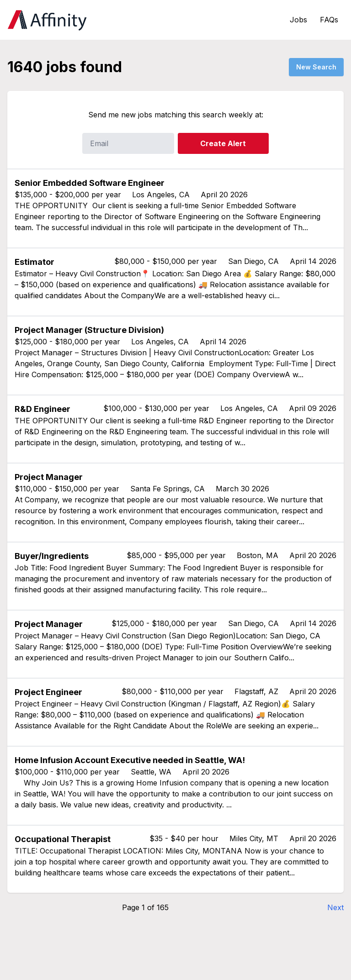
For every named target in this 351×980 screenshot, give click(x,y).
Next (335, 907)
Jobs (298, 20)
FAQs (329, 20)
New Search (316, 67)
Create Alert (223, 143)
